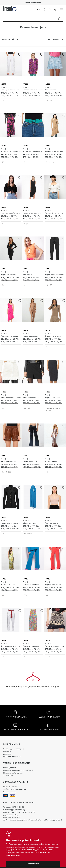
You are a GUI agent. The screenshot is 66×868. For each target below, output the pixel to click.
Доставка (7, 754)
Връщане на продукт (12, 756)
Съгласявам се (33, 864)
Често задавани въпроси (14, 749)
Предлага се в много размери (53, 409)
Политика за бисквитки (13, 773)
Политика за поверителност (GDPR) (18, 770)
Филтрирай (10, 39)
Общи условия (10, 768)
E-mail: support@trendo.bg (14, 810)
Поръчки (7, 751)
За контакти (8, 775)
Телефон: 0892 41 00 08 (14, 807)
